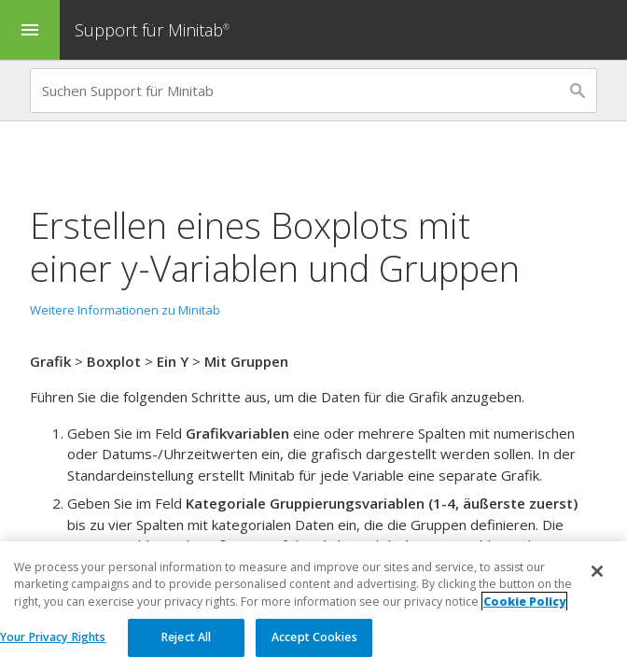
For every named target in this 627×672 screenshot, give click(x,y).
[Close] (597, 572)
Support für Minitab (154, 30)
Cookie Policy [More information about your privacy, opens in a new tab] (524, 602)
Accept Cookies (314, 638)
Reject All (186, 638)
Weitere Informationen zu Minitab (125, 310)
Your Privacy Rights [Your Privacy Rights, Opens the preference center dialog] (53, 638)
